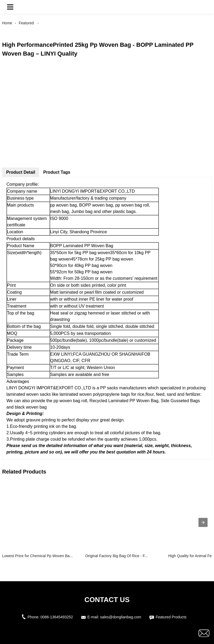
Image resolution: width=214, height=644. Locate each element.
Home (7, 23)
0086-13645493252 (57, 617)
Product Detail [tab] (21, 172)
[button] (10, 7)
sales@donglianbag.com (121, 617)
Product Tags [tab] (57, 172)
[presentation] (203, 522)
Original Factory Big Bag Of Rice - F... (116, 556)
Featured (26, 23)
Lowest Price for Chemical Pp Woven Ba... (37, 556)
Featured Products (171, 617)
